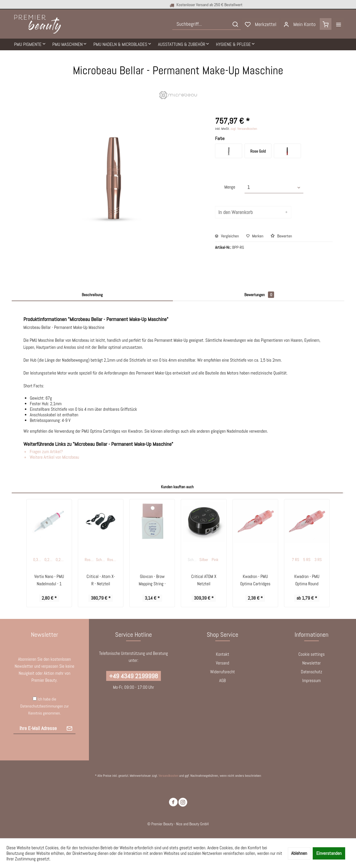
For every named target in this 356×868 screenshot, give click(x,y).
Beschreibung (92, 295)
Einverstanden (329, 853)
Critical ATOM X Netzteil (204, 580)
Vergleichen (227, 236)
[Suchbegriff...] (207, 24)
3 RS (318, 560)
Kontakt (222, 654)
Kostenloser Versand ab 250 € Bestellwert (167, 5)
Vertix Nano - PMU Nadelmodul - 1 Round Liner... (49, 580)
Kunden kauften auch (177, 487)
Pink (215, 560)
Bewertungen (259, 295)
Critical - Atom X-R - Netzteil (101, 580)
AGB (222, 680)
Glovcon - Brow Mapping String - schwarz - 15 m (152, 580)
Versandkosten (168, 776)
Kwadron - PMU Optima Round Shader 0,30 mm (307, 580)
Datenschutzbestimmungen (42, 706)
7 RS (296, 560)
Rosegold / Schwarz (113, 560)
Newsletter (311, 663)
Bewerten (281, 236)
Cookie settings (312, 654)
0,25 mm (50, 560)
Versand (222, 663)
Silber (204, 560)
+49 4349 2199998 (134, 676)
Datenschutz (312, 672)
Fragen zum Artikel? (43, 452)
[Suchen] (235, 24)
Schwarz (101, 560)
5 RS (307, 560)
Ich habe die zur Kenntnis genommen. (44, 706)
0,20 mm (61, 560)
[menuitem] (207, 24)
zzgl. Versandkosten (244, 129)
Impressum (311, 680)
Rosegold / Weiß (90, 560)
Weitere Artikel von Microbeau (51, 457)
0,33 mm (38, 560)
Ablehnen (299, 853)
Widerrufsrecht (222, 672)
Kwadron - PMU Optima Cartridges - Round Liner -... (255, 580)
